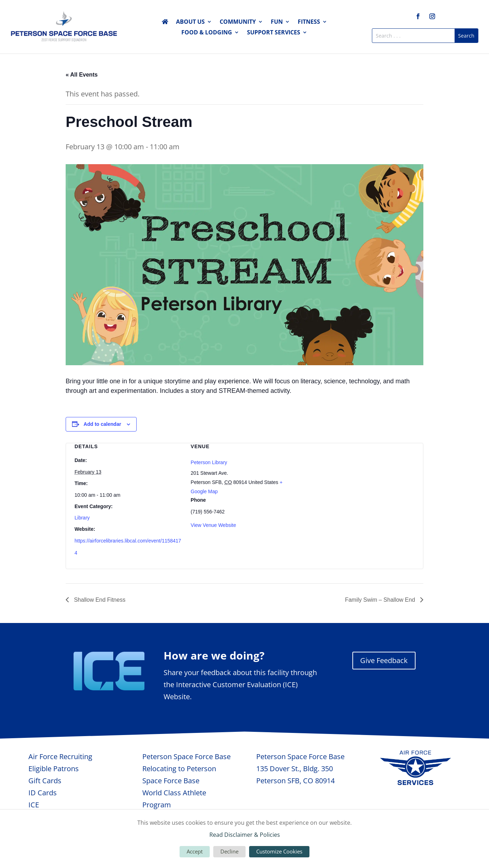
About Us (190, 22)
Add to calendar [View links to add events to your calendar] (103, 424)
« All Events (82, 75)
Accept (195, 851)
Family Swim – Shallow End (381, 600)
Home (165, 23)
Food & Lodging (207, 33)
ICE (34, 805)
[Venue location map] (361, 481)
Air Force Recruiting (60, 756)
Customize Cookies (279, 851)
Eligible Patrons (54, 769)
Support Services (274, 33)
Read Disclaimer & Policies (245, 835)
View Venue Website (213, 525)
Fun (277, 22)
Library (82, 518)
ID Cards (43, 793)
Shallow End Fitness (99, 600)
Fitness (309, 22)
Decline (229, 851)
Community (238, 22)
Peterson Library (209, 462)
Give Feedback (384, 660)
